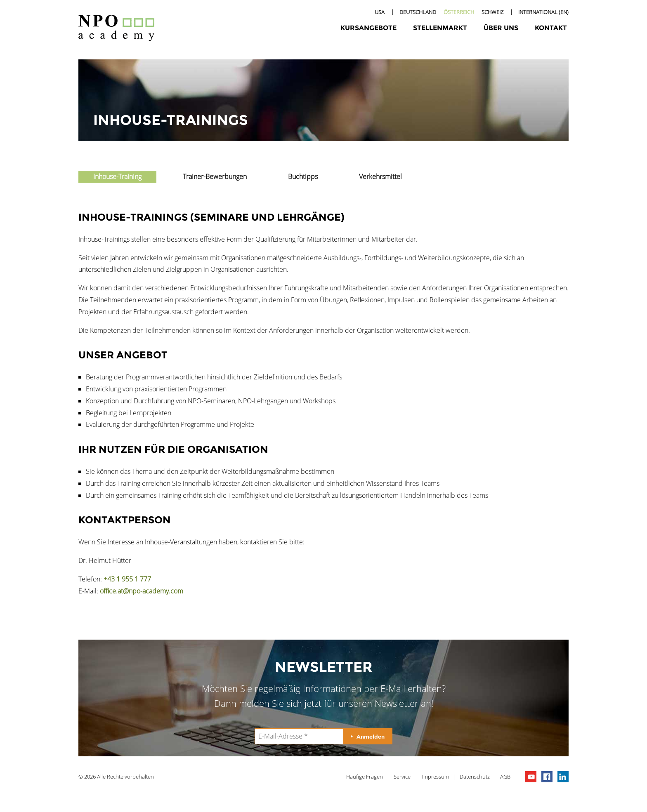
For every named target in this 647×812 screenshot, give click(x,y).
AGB (505, 777)
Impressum (436, 777)
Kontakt (551, 28)
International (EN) (543, 12)
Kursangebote (368, 28)
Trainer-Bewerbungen (215, 177)
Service (402, 777)
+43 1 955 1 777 (127, 579)
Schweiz (492, 12)
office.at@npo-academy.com (142, 591)
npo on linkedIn (563, 777)
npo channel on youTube (531, 777)
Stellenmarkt (440, 28)
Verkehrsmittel (380, 177)
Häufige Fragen (365, 777)
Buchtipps (303, 177)
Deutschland (418, 12)
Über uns (501, 28)
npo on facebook (547, 777)
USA (380, 12)
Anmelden (371, 737)
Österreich (459, 12)
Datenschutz (475, 777)
